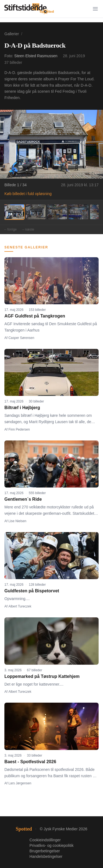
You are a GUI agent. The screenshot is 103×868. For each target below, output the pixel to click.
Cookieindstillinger (45, 840)
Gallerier (12, 34)
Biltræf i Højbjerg (22, 408)
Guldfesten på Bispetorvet (32, 591)
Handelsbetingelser (46, 856)
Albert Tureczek (20, 606)
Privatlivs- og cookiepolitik (51, 845)
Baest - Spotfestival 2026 (30, 762)
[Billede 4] (79, 212)
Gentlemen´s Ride (23, 499)
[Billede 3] (57, 212)
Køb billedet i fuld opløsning (28, 194)
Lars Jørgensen (20, 783)
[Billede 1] (14, 212)
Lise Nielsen (17, 521)
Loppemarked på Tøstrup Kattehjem (42, 676)
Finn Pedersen (19, 429)
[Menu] (95, 9)
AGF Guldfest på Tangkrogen (35, 316)
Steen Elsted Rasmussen (36, 56)
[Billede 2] (36, 212)
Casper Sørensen (21, 338)
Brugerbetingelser (45, 851)
